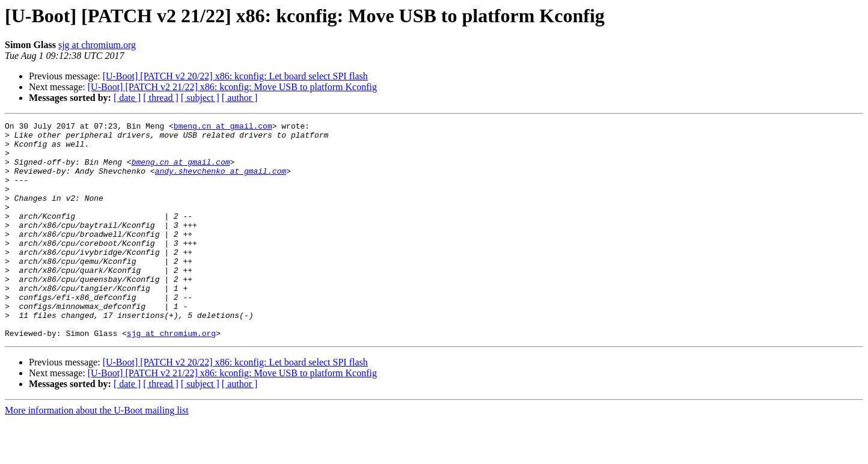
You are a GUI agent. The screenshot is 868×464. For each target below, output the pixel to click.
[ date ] (127, 98)
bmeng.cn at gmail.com (223, 127)
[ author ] (240, 98)
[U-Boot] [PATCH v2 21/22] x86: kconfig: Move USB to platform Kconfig (232, 87)
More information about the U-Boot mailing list (97, 453)
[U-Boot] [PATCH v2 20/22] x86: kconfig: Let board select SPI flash (235, 76)
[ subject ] (200, 98)
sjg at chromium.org (97, 45)
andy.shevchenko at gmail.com (221, 182)
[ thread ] (161, 98)
